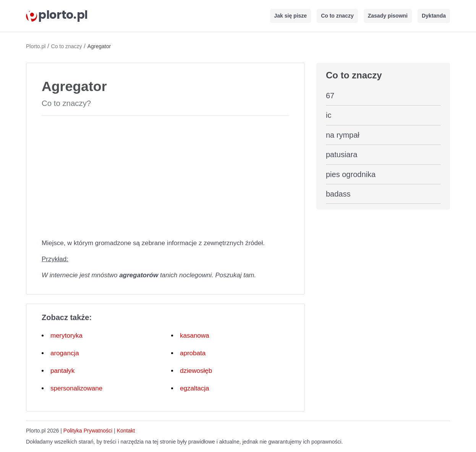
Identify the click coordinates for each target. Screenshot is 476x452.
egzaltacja (195, 388)
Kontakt (126, 431)
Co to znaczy (337, 16)
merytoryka (66, 336)
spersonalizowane (76, 388)
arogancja (65, 353)
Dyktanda (434, 16)
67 (330, 96)
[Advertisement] (165, 176)
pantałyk (62, 371)
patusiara (342, 154)
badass (338, 194)
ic (329, 115)
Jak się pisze (291, 16)
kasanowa (195, 336)
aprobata (193, 353)
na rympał (343, 135)
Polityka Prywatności (88, 431)
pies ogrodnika (351, 174)
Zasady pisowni (388, 16)
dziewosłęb (196, 371)
